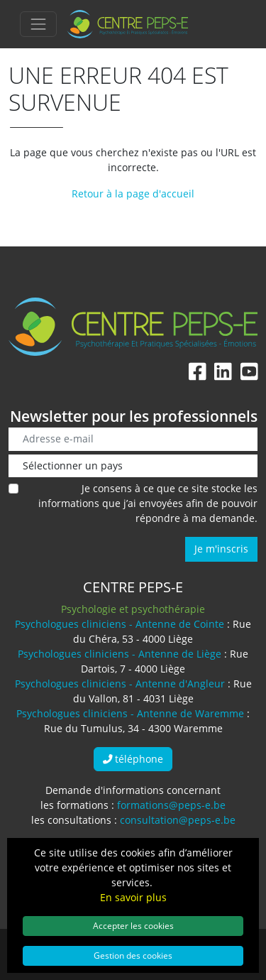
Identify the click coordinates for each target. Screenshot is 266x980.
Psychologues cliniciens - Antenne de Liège (120, 654)
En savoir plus (133, 897)
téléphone (133, 759)
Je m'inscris (221, 549)
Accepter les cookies (133, 925)
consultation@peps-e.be (178, 820)
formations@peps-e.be (171, 805)
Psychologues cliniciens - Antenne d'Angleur (120, 684)
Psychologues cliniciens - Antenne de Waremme (130, 713)
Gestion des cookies (133, 955)
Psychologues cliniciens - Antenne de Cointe (120, 624)
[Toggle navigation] (38, 24)
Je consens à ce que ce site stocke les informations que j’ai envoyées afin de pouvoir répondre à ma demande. (148, 503)
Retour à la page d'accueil (133, 194)
